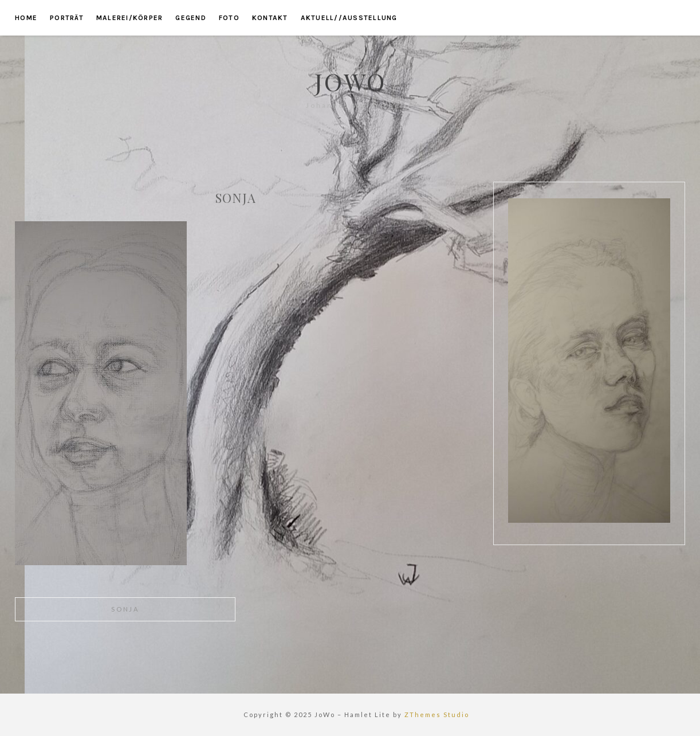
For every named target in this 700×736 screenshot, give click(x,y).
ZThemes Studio (437, 715)
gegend (191, 18)
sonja (125, 609)
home (26, 18)
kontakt (270, 18)
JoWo (350, 81)
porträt (67, 18)
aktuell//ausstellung (349, 18)
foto (229, 18)
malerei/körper (130, 18)
